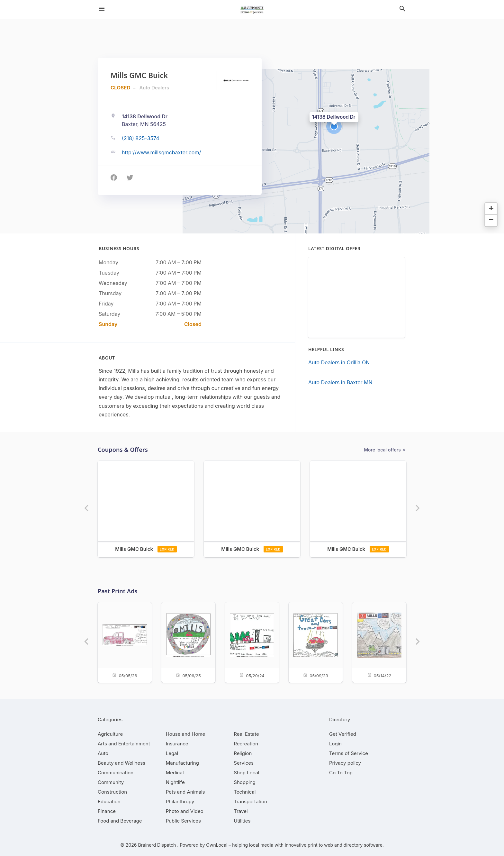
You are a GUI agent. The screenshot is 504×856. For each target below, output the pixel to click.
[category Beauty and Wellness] (122, 763)
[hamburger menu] (102, 9)
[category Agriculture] (110, 734)
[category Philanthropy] (180, 801)
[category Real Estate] (246, 734)
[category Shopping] (245, 782)
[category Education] (109, 801)
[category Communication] (116, 773)
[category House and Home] (186, 734)
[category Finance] (107, 811)
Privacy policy (345, 763)
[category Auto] (103, 753)
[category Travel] (241, 811)
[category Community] (111, 782)
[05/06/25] (188, 642)
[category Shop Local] (246, 773)
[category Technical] (245, 792)
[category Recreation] (246, 744)
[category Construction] (112, 792)
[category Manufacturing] (182, 763)
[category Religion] (243, 753)
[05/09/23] (316, 642)
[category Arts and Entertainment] (124, 744)
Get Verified (343, 734)
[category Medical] (175, 773)
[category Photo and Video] (185, 811)
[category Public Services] (183, 821)
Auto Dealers (154, 88)
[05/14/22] (379, 642)
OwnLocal (217, 845)
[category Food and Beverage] (120, 821)
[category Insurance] (177, 744)
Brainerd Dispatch (157, 845)
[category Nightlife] (175, 782)
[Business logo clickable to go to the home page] (252, 10)
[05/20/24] (252, 642)
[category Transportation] (250, 801)
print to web (320, 845)
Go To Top (341, 773)
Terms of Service (349, 753)
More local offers (385, 450)
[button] (334, 126)
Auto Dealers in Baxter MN (340, 382)
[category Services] (244, 763)
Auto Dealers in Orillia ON (339, 362)
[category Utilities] (242, 821)
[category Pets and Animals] (185, 792)
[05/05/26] (125, 642)
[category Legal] (172, 753)
